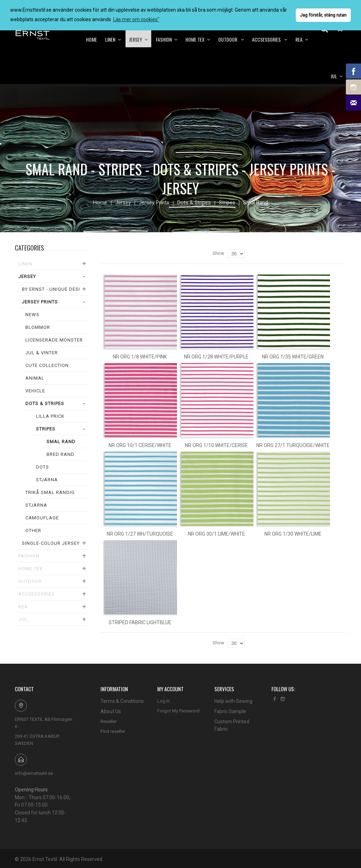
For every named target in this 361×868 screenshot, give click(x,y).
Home (100, 203)
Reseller (109, 721)
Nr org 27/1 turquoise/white (293, 445)
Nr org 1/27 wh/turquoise (140, 534)
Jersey (123, 203)
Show (218, 253)
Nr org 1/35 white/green (293, 357)
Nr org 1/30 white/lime (293, 534)
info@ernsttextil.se (34, 773)
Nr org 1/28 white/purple (216, 357)
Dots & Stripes (194, 203)
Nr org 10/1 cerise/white (140, 445)
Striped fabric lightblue (140, 622)
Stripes (227, 203)
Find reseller (113, 731)
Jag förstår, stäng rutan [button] (323, 15)
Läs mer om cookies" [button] (136, 19)
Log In (164, 701)
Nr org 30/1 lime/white (216, 534)
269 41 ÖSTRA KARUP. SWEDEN (37, 740)
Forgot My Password (178, 711)
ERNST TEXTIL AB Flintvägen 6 (44, 723)
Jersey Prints (154, 203)
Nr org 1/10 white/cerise (216, 445)
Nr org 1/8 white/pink (140, 357)
